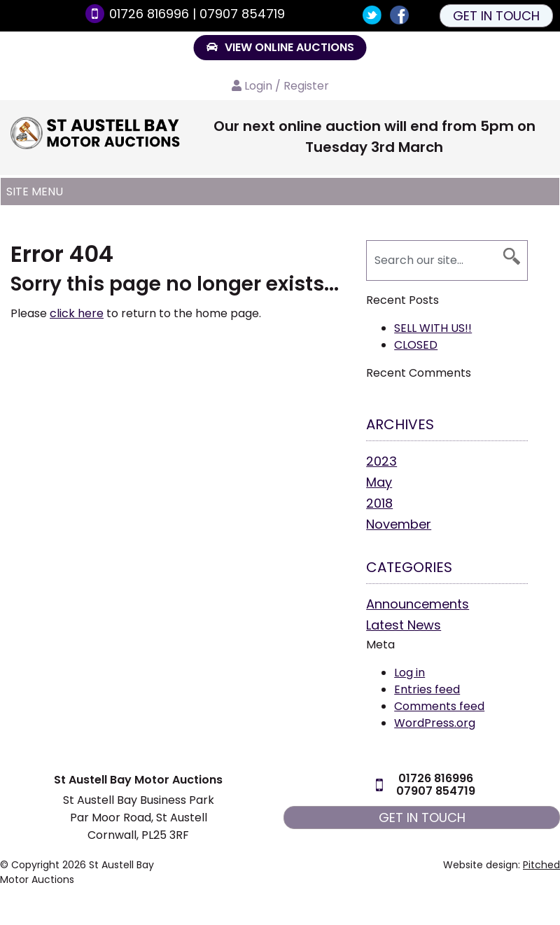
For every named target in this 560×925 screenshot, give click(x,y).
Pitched (541, 865)
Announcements (418, 604)
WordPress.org (435, 723)
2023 (381, 461)
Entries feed (427, 689)
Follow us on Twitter (372, 15)
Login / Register (287, 86)
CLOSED (416, 345)
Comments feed (439, 706)
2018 (379, 503)
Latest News (404, 625)
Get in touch (496, 16)
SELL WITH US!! (433, 328)
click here (77, 313)
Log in (409, 673)
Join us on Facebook (399, 15)
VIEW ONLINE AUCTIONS (280, 47)
